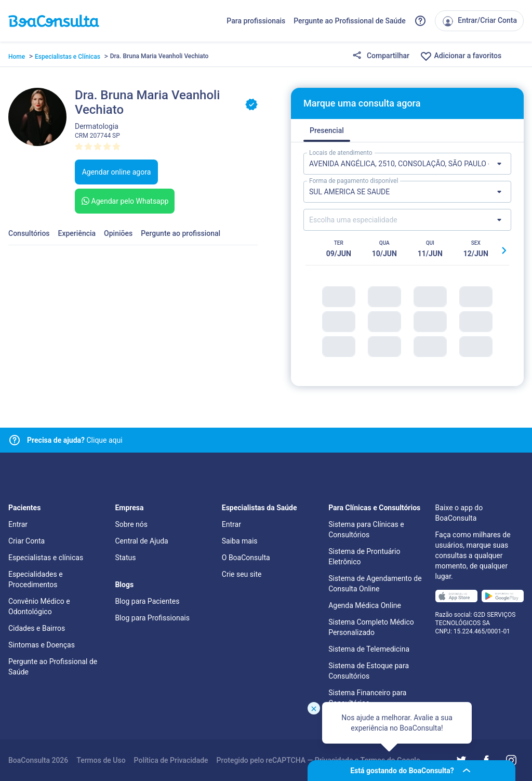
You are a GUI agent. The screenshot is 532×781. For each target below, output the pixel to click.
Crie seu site (242, 574)
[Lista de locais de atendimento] (407, 164)
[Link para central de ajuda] (15, 440)
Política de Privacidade (171, 760)
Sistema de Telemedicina (369, 649)
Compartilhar (381, 56)
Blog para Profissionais (152, 618)
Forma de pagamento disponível (354, 181)
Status (125, 558)
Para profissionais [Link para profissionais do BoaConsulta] (256, 21)
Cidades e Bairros (37, 628)
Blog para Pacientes (147, 601)
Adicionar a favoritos (461, 56)
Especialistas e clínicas (46, 558)
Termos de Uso (101, 760)
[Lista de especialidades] (407, 220)
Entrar (18, 524)
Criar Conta (26, 541)
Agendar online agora (117, 172)
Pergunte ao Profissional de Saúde (350, 21)
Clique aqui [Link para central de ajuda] (75, 440)
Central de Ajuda (141, 541)
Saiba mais (240, 541)
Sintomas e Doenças (42, 645)
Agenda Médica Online (365, 605)
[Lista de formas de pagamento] (407, 192)
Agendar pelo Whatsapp (124, 201)
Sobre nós (131, 524)
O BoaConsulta (246, 558)
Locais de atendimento (341, 153)
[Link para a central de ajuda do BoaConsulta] (420, 21)
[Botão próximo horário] (504, 250)
